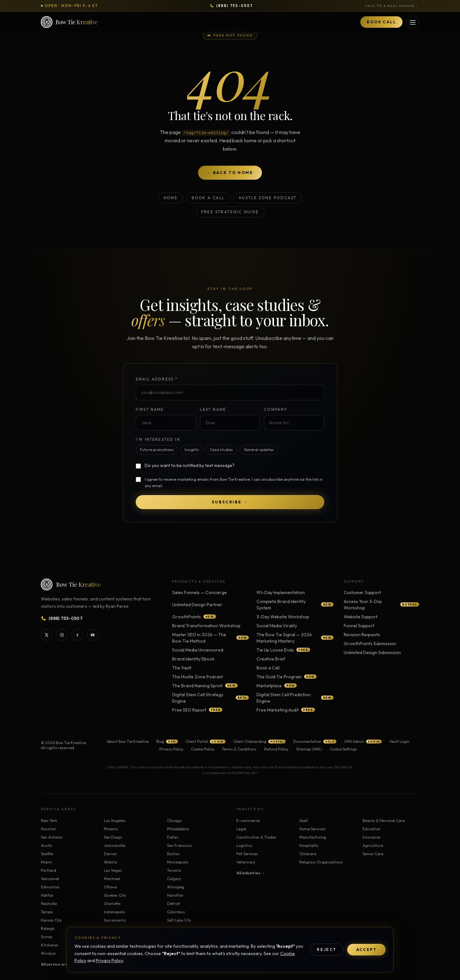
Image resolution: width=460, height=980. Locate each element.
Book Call (381, 22)
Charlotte (112, 904)
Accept (366, 950)
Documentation (315, 741)
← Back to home (230, 173)
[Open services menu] (413, 22)
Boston (173, 854)
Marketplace (277, 686)
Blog (167, 741)
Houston (48, 829)
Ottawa (110, 887)
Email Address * (157, 379)
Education (372, 829)
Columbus (176, 912)
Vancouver (50, 879)
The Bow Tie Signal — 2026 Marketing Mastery (295, 638)
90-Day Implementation (281, 592)
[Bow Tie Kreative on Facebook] (77, 635)
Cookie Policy (203, 749)
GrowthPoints (194, 617)
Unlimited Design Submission (372, 652)
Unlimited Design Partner (197, 605)
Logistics (244, 845)
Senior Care (373, 854)
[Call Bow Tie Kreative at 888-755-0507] (232, 6)
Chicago (174, 821)
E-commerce (248, 821)
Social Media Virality (277, 626)
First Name (150, 409)
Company (276, 409)
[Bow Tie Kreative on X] (47, 635)
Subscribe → (230, 502)
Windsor (48, 953)
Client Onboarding (260, 741)
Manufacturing (313, 837)
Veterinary (246, 862)
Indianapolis (115, 912)
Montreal (112, 879)
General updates (259, 450)
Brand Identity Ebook (193, 659)
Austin (47, 845)
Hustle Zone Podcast (268, 198)
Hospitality (309, 845)
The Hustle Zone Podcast (198, 677)
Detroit (174, 904)
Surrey (47, 937)
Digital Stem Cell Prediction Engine (295, 698)
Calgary (174, 879)
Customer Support (362, 592)
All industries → (251, 873)
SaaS (303, 821)
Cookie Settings (343, 749)
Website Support (361, 617)
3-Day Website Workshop (283, 617)
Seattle (47, 854)
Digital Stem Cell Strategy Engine (211, 698)
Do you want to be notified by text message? (190, 465)
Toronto (174, 870)
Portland (49, 870)
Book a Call (208, 198)
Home (171, 198)
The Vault (182, 668)
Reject (327, 950)
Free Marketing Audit (286, 710)
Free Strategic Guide (230, 212)
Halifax (47, 895)
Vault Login (399, 741)
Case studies (221, 450)
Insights (192, 450)
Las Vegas (113, 870)
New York (49, 821)
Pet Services (247, 854)
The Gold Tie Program (287, 677)
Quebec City (115, 895)
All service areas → (59, 964)
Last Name (213, 409)
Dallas (173, 837)
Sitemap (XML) (309, 749)
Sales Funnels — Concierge (199, 592)
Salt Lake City (179, 920)
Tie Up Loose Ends (283, 650)
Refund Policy (276, 749)
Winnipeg (176, 887)
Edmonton (50, 887)
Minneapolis (178, 862)
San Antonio (52, 837)
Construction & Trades (256, 837)
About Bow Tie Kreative (128, 741)
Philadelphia (178, 829)
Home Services (312, 829)
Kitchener (50, 945)
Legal (241, 829)
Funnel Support (359, 626)
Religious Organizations (321, 862)
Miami (46, 862)
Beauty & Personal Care (384, 821)
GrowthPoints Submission (370, 644)
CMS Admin (363, 741)
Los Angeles (115, 821)
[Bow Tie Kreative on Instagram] (62, 635)
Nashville (49, 904)
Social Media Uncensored (198, 650)
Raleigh (48, 928)
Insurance (371, 837)
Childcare (308, 854)
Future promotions (157, 450)
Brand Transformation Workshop (206, 626)
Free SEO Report (197, 710)
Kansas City (51, 920)
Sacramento (115, 920)
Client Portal (206, 741)
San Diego (113, 837)
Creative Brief (271, 659)
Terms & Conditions (239, 749)
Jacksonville (115, 845)
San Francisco (179, 845)
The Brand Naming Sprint (205, 686)
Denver (110, 854)
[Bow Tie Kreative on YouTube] (93, 635)
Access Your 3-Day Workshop (381, 605)
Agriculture (373, 845)
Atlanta (110, 862)
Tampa (47, 912)
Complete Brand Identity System (295, 605)
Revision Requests (362, 635)
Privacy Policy (109, 961)
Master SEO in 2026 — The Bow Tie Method (211, 638)
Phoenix (111, 829)
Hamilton (175, 895)
